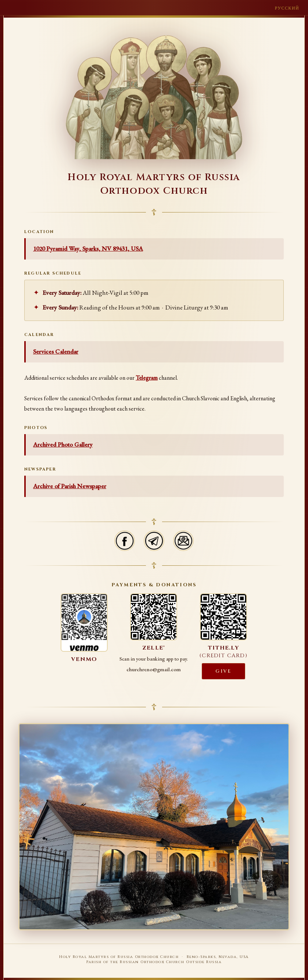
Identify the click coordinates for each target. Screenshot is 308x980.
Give (223, 671)
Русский (287, 8)
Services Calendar (56, 351)
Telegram (147, 378)
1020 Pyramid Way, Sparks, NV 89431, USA (88, 248)
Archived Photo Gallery (63, 444)
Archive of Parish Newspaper (70, 486)
